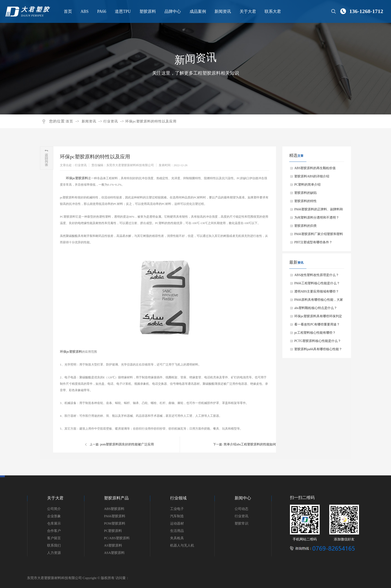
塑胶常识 (241, 523)
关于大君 (247, 11)
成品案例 (197, 11)
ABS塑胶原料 (114, 509)
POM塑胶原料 (115, 523)
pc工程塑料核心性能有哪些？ (315, 333)
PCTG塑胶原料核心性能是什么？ (318, 341)
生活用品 (177, 531)
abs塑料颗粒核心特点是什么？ (316, 308)
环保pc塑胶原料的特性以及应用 (151, 121)
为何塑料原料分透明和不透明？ (317, 218)
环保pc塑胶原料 (77, 178)
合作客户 (54, 531)
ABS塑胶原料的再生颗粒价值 (315, 168)
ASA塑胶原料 (114, 553)
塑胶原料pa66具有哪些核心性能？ (318, 349)
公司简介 (54, 509)
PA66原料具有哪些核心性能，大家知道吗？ (319, 301)
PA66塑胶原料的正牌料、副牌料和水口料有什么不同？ (319, 211)
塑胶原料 (147, 11)
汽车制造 (177, 516)
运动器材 (177, 523)
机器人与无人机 (182, 545)
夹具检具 (177, 538)
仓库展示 (54, 523)
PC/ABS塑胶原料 (117, 538)
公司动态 (241, 509)
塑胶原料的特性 (305, 201)
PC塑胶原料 (113, 531)
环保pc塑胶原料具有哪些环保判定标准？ (318, 317)
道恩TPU (122, 11)
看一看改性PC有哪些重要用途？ (317, 324)
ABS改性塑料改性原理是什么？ (317, 275)
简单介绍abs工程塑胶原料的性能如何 (250, 444)
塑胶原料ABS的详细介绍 (312, 176)
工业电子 (177, 509)
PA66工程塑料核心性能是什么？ (317, 283)
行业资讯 (111, 121)
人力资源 (54, 553)
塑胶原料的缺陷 (305, 193)
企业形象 (54, 516)
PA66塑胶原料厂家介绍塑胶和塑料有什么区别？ (319, 235)
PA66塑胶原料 (115, 516)
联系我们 (54, 545)
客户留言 (54, 538)
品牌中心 (172, 11)
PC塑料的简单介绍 (307, 185)
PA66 (101, 11)
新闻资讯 (222, 11)
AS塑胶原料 (113, 545)
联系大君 (273, 11)
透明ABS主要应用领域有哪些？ (317, 291)
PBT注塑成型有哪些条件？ (313, 242)
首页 (67, 11)
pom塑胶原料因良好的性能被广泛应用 (127, 444)
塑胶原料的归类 (305, 226)
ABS (84, 11)
